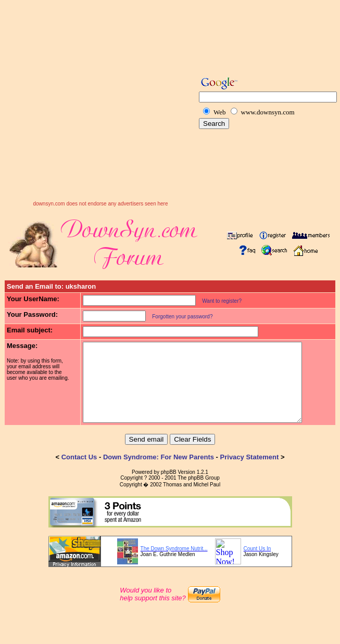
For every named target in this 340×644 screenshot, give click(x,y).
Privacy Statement (250, 473)
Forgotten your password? (176, 317)
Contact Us (79, 473)
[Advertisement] (98, 103)
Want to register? (216, 301)
